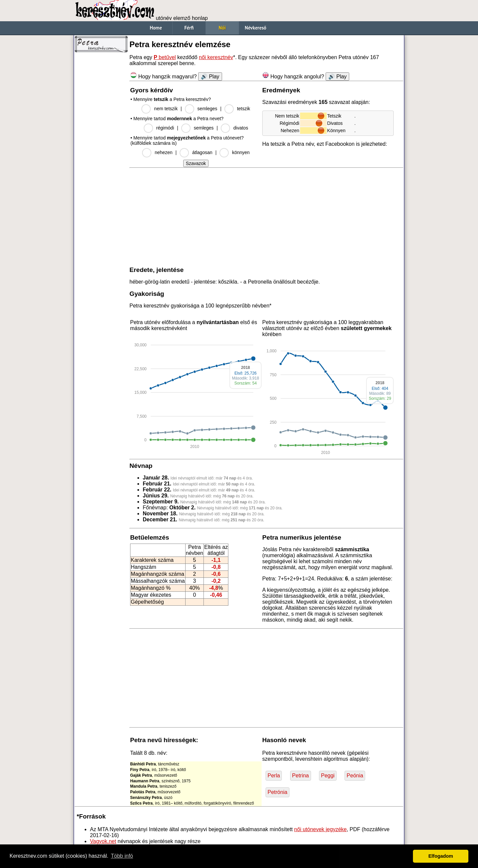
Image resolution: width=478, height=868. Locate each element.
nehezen (164, 152)
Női (222, 28)
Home (156, 28)
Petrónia (278, 792)
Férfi (189, 28)
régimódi (165, 128)
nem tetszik (166, 109)
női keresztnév (216, 57)
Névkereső (256, 28)
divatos (241, 128)
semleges (207, 109)
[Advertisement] (101, 156)
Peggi (328, 776)
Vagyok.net (103, 841)
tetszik (244, 109)
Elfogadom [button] (441, 856)
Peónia (355, 776)
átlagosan (202, 152)
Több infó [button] (122, 856)
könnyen (241, 152)
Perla (274, 776)
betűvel (165, 57)
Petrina (301, 776)
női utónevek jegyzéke (320, 829)
